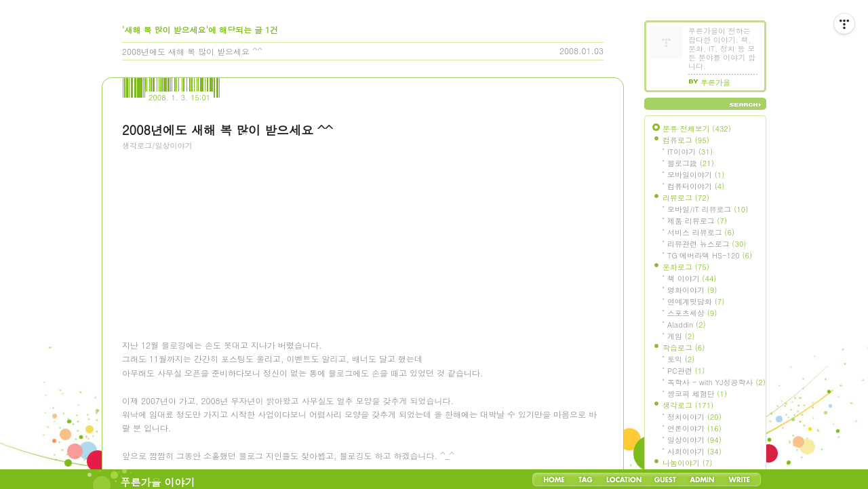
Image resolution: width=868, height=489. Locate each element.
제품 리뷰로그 (697, 221)
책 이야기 (692, 278)
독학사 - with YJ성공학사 (716, 382)
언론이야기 (694, 428)
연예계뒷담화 (696, 301)
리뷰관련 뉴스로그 (707, 244)
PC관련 (686, 371)
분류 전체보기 (697, 129)
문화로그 (686, 267)
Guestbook (665, 480)
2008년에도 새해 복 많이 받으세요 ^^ (192, 51)
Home (554, 480)
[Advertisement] (224, 234)
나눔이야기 (687, 463)
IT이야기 (690, 152)
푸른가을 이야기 (158, 482)
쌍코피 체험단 (697, 394)
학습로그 (684, 348)
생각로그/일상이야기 (157, 145)
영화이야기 (692, 290)
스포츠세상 (692, 313)
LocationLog (623, 480)
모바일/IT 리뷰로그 (708, 209)
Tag (586, 480)
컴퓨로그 (686, 140)
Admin (702, 480)
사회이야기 (694, 451)
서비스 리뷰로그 (701, 232)
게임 (681, 336)
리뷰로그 (686, 198)
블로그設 (691, 163)
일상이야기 (694, 440)
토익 (681, 359)
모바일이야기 (696, 175)
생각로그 (688, 405)
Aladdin (687, 325)
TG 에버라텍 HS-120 (710, 255)
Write (739, 480)
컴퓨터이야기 (696, 186)
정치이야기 (694, 417)
